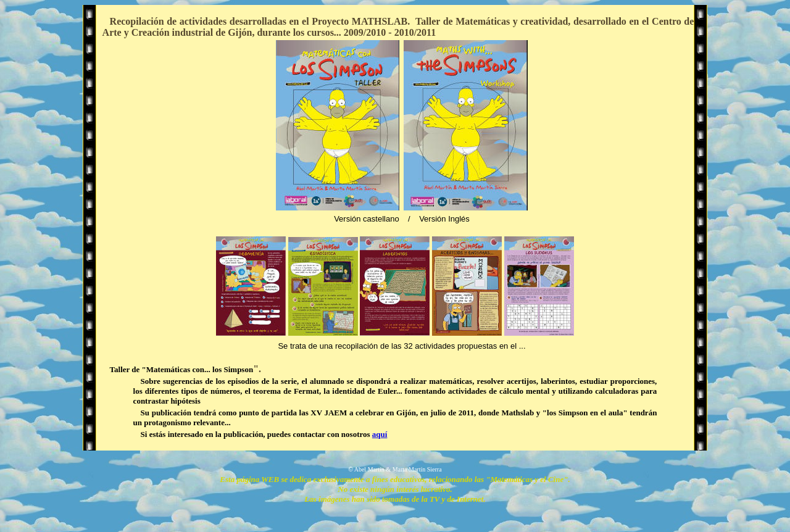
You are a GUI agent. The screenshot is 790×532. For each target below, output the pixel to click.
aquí (380, 434)
